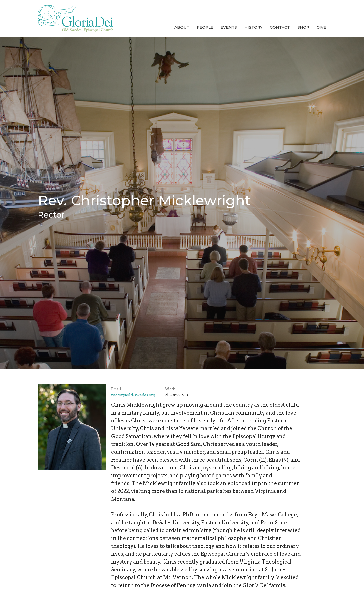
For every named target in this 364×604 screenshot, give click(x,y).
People (205, 27)
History (253, 27)
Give (321, 27)
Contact (280, 27)
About (182, 27)
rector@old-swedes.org (133, 395)
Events (229, 27)
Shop (303, 27)
